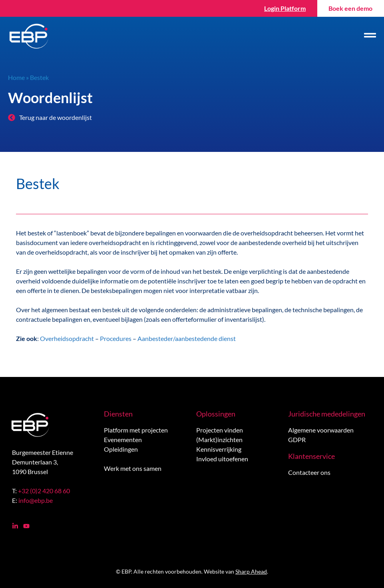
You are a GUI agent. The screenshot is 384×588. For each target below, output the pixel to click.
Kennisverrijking (219, 449)
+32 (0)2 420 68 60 (44, 491)
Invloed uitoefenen (222, 459)
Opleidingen (121, 449)
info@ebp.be (36, 500)
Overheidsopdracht (67, 338)
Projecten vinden (220, 430)
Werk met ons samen (133, 468)
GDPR (297, 440)
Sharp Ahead (251, 571)
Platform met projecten (136, 430)
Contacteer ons (309, 472)
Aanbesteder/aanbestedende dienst (187, 338)
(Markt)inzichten (219, 440)
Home (16, 77)
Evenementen (123, 440)
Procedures (116, 338)
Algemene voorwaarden (321, 430)
